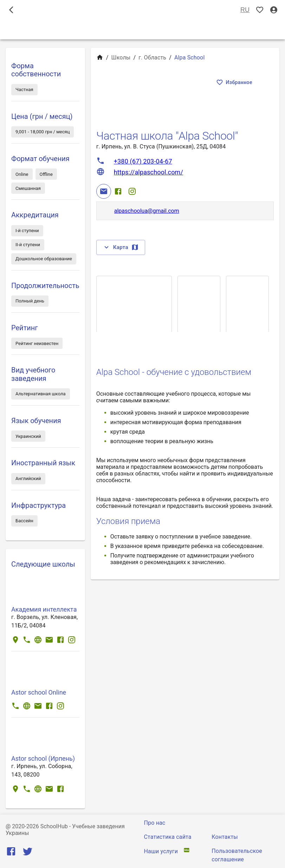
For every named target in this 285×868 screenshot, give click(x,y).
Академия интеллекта (44, 609)
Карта (121, 247)
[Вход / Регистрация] (274, 10)
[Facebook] (118, 191)
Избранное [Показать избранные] (235, 82)
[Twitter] (28, 853)
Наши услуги (161, 851)
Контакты (225, 837)
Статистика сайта (168, 837)
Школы (121, 58)
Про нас (155, 823)
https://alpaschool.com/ (148, 172)
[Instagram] (132, 191)
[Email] (104, 191)
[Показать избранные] (260, 10)
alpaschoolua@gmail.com (147, 211)
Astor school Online (39, 692)
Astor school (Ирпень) (43, 758)
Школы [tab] (142, 30)
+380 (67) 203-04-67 (143, 161)
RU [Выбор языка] (245, 10)
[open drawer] (11, 10)
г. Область (152, 58)
